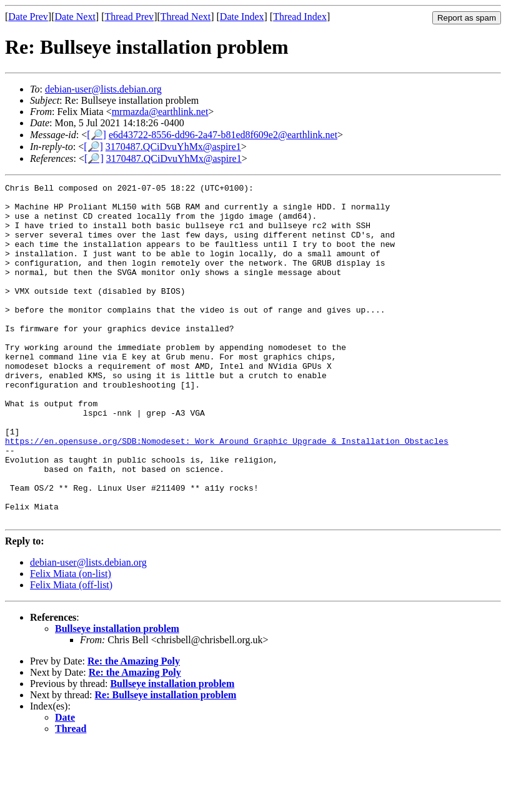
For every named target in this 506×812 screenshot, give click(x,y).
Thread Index (300, 17)
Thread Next (186, 17)
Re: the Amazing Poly (134, 729)
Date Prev (28, 17)
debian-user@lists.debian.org (103, 89)
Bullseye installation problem (117, 696)
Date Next (75, 17)
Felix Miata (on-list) (71, 641)
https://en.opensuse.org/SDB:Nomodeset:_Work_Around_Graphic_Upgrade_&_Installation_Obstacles (227, 493)
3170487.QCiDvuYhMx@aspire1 (173, 147)
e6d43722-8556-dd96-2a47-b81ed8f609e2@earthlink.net (223, 135)
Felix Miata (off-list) (71, 652)
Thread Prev (129, 17)
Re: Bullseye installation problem (166, 762)
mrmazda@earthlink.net (160, 112)
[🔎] (97, 135)
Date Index (242, 17)
